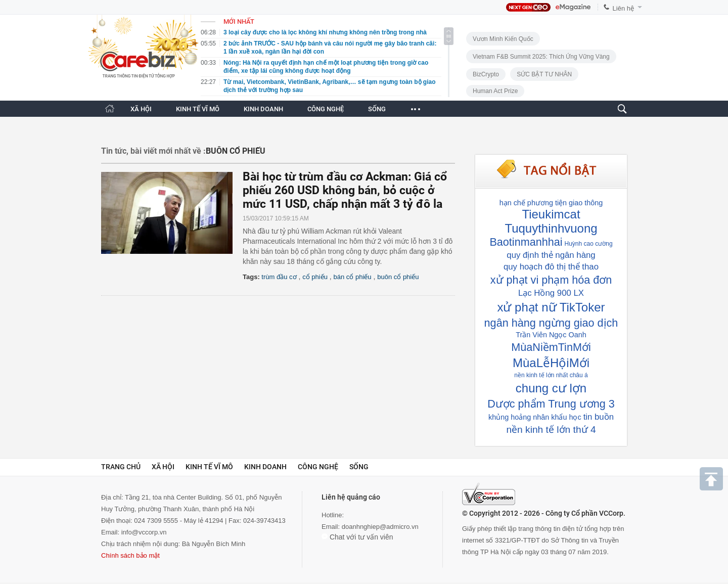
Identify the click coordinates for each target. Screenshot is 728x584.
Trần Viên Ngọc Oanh (551, 335)
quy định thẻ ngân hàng (551, 255)
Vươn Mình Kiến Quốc (503, 39)
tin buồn (599, 417)
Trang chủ (121, 467)
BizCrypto (486, 74)
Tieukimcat (551, 214)
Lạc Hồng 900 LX (551, 293)
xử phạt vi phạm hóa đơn (551, 280)
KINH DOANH (263, 109)
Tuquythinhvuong (551, 228)
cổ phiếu (315, 277)
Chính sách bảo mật (130, 555)
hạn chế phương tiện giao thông (551, 203)
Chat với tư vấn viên (357, 537)
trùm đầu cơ (279, 277)
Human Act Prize (495, 91)
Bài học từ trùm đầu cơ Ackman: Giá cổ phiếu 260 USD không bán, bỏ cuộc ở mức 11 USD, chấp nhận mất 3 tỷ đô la (345, 190)
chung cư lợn (551, 388)
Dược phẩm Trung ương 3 (551, 404)
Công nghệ (318, 467)
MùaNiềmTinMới (551, 347)
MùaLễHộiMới (551, 363)
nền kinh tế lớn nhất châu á (551, 375)
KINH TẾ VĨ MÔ (198, 109)
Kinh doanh (265, 467)
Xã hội (163, 467)
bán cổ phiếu (353, 277)
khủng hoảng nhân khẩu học (535, 417)
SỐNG (377, 109)
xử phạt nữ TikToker (551, 307)
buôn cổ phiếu (398, 277)
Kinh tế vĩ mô (209, 467)
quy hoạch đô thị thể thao (551, 267)
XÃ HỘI (141, 109)
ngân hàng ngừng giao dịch (551, 323)
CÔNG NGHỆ (326, 109)
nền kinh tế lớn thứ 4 (551, 430)
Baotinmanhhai (526, 242)
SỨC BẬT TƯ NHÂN (544, 74)
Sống (359, 467)
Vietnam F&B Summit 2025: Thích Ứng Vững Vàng (541, 57)
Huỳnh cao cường (589, 244)
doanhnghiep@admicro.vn (380, 527)
